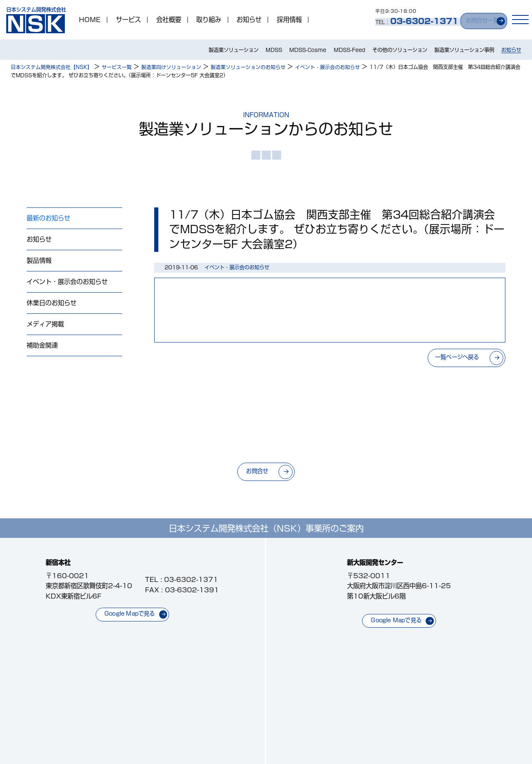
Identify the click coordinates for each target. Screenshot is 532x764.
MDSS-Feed (350, 50)
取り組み (209, 20)
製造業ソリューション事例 (464, 50)
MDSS (274, 50)
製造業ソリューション (234, 50)
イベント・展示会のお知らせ (67, 283)
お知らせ (250, 20)
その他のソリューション (400, 50)
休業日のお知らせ (52, 304)
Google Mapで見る (130, 613)
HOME (91, 20)
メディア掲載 (45, 326)
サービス (129, 20)
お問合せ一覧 (477, 19)
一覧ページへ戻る (453, 358)
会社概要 (170, 20)
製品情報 (39, 261)
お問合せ (255, 471)
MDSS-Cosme (308, 50)
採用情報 (290, 20)
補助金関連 (42, 347)
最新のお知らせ (48, 219)
